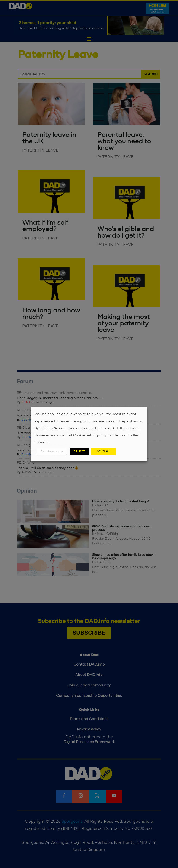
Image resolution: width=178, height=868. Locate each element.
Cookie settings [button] (52, 451)
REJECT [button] (79, 451)
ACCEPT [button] (103, 451)
